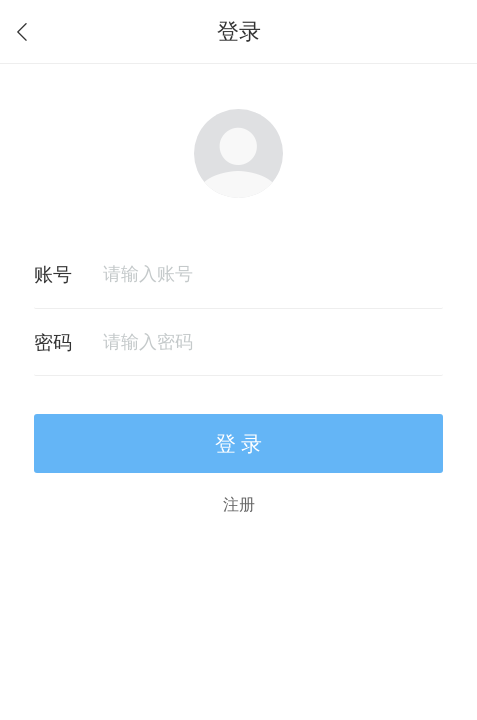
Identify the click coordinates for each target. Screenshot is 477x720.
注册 (239, 503)
